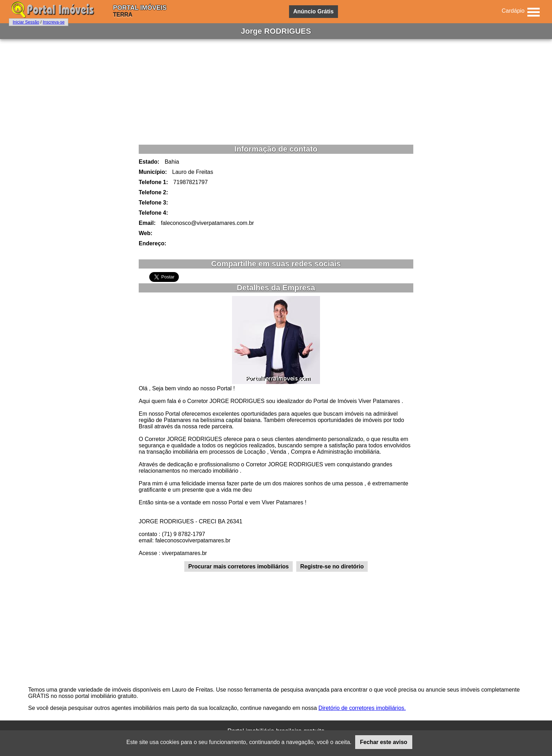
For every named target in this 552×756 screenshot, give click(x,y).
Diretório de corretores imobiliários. (362, 708)
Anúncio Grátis (313, 11)
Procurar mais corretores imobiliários (239, 566)
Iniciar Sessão (26, 22)
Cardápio (513, 11)
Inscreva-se (54, 22)
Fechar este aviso (384, 742)
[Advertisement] (276, 92)
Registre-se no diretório (332, 566)
